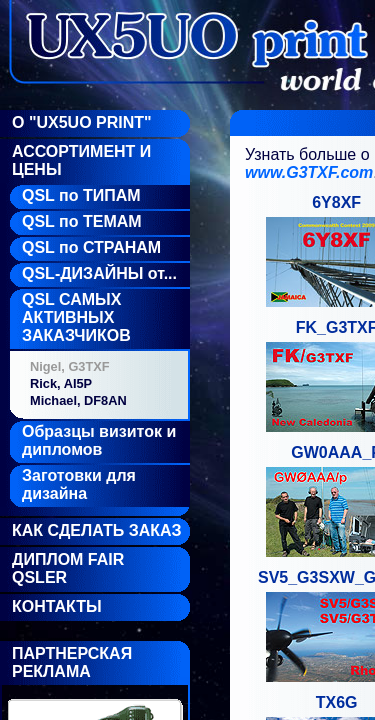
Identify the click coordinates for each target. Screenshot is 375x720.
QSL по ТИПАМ (81, 195)
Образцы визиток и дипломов (99, 440)
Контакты (57, 606)
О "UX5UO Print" (82, 122)
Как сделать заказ (97, 530)
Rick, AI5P (61, 383)
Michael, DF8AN (78, 400)
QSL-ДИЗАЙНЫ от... (99, 273)
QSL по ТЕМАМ (82, 221)
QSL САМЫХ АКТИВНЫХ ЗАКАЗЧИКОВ (76, 317)
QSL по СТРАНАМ (91, 247)
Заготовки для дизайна (79, 484)
